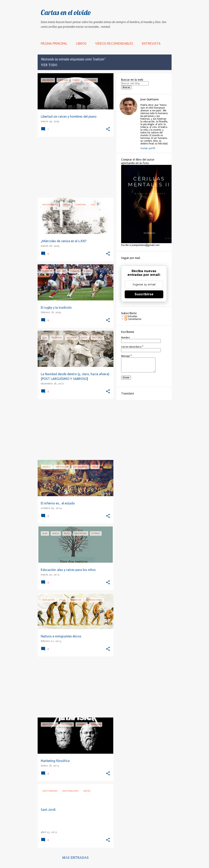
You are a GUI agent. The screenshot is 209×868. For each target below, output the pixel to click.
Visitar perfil (148, 148)
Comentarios (133, 319)
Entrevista (151, 43)
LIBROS (81, 43)
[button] (108, 129)
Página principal (54, 43)
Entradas (131, 316)
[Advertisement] (74, 167)
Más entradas (76, 858)
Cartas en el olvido (66, 12)
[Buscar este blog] (135, 83)
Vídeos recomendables (114, 43)
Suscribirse (144, 294)
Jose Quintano (150, 99)
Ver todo (49, 65)
